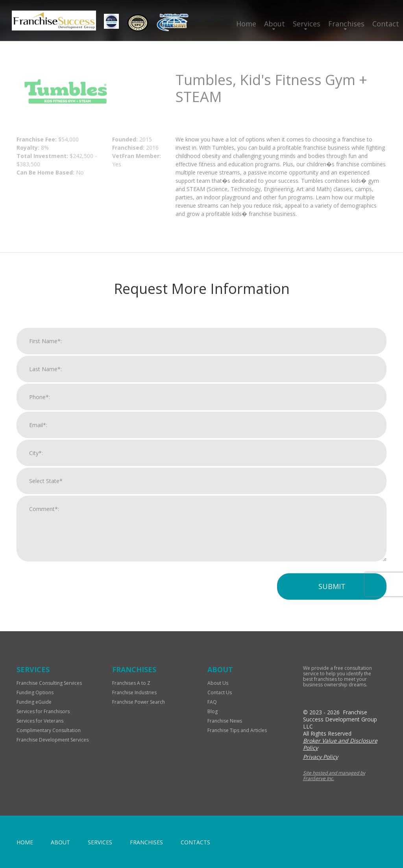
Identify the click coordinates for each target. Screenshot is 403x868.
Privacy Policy (321, 757)
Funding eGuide (34, 702)
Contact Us (220, 692)
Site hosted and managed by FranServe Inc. (334, 776)
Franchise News (225, 721)
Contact (386, 24)
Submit (332, 586)
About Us (218, 683)
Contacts (195, 842)
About (275, 24)
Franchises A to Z (131, 683)
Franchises (346, 24)
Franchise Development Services (53, 740)
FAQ (212, 702)
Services (307, 24)
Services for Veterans (40, 721)
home (25, 842)
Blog (213, 711)
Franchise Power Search (139, 702)
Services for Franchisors (43, 711)
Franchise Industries (134, 692)
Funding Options (35, 692)
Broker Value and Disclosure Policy (340, 744)
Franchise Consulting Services (49, 683)
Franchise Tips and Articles (237, 730)
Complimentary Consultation (49, 730)
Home (246, 24)
